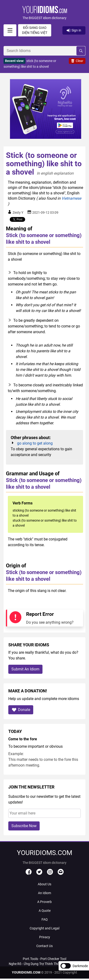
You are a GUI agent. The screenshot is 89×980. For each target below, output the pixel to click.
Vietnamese (71, 198)
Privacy (45, 937)
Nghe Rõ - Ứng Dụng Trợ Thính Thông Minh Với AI (45, 964)
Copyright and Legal (44, 928)
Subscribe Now (24, 826)
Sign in (74, 30)
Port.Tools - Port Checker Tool (44, 959)
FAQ (45, 919)
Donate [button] (21, 710)
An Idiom (44, 893)
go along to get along (35, 443)
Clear (77, 61)
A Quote (45, 911)
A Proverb (44, 902)
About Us (44, 884)
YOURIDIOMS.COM (26, 972)
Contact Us (44, 946)
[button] (44, 13)
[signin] (10, 30)
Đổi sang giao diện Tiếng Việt (35, 30)
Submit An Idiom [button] (25, 669)
